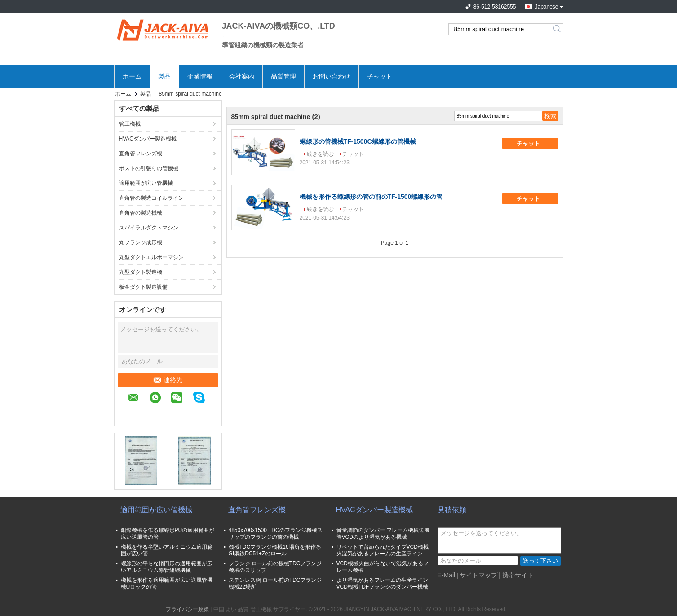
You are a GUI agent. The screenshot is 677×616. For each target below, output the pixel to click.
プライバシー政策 (187, 609)
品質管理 (283, 76)
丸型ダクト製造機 (141, 272)
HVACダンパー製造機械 (148, 139)
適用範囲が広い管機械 (146, 183)
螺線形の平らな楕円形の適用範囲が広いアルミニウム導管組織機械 (167, 567)
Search (558, 29)
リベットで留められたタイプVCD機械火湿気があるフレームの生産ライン (383, 550)
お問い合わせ (332, 76)
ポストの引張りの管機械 (149, 168)
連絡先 (168, 380)
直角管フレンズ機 (141, 154)
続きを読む (320, 154)
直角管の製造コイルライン (151, 198)
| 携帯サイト (516, 575)
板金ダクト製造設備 (143, 287)
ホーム (132, 76)
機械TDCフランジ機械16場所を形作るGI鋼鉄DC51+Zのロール (275, 550)
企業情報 (200, 76)
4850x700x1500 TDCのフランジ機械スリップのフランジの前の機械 (276, 534)
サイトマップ (478, 575)
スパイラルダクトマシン (149, 228)
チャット (380, 76)
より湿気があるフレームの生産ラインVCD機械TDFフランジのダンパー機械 (383, 583)
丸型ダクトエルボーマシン (151, 257)
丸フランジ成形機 (141, 242)
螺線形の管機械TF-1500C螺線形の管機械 (358, 141)
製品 (164, 76)
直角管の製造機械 (141, 213)
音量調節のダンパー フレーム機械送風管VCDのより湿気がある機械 (383, 534)
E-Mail (447, 575)
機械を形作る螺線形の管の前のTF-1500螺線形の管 (371, 197)
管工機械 (130, 124)
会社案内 (242, 76)
